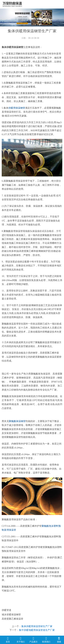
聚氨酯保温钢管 (17, 421)
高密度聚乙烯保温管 (12, 619)
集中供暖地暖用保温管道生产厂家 (37, 630)
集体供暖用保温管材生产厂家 (37, 626)
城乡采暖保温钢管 (11, 614)
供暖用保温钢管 (17, 108)
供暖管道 (6, 610)
